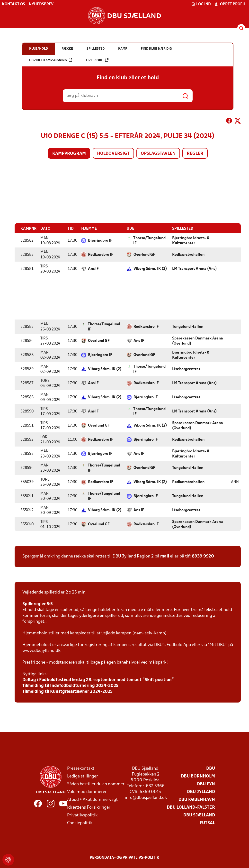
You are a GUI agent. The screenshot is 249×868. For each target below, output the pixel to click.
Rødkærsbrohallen (188, 255)
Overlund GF (144, 255)
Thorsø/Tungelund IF (149, 241)
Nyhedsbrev (41, 4)
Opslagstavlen (158, 154)
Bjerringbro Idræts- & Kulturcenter (191, 241)
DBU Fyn (206, 784)
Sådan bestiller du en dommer (96, 784)
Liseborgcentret (186, 369)
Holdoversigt (113, 154)
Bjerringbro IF (100, 240)
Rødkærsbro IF (101, 255)
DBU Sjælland (199, 815)
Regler (195, 154)
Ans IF (93, 269)
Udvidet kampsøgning (51, 60)
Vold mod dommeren (87, 792)
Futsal (207, 823)
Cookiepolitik (80, 823)
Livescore (97, 60)
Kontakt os (13, 4)
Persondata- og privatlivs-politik (124, 858)
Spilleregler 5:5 (38, 604)
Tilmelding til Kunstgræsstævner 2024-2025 (67, 691)
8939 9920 (203, 556)
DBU (211, 768)
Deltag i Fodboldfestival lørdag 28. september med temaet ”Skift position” (98, 680)
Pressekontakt (81, 768)
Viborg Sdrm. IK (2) (150, 269)
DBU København (197, 799)
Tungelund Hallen (188, 327)
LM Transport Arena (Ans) (194, 269)
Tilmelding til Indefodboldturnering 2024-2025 (70, 686)
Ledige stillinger (83, 776)
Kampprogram (69, 154)
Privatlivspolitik (82, 815)
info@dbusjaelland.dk (146, 798)
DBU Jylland (201, 792)
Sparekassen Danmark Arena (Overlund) (198, 341)
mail (165, 556)
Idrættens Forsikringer (89, 807)
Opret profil (230, 4)
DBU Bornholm (198, 776)
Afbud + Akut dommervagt (92, 799)
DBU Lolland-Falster (191, 807)
